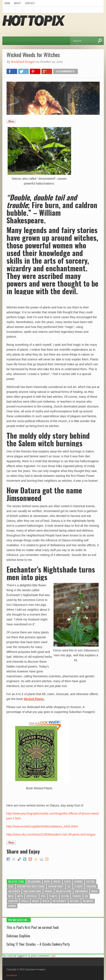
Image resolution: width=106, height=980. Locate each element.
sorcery (13, 901)
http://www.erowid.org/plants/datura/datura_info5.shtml (42, 826)
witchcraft (60, 901)
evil (69, 886)
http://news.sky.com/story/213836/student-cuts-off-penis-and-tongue (51, 834)
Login (53, 956)
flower (78, 886)
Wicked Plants (34, 699)
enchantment (56, 886)
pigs (43, 896)
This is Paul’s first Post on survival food (33, 927)
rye (86, 896)
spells (25, 901)
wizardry (88, 901)
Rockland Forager (23, 62)
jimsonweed (81, 891)
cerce (67, 881)
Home (7, 3)
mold (11, 896)
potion (65, 896)
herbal (49, 891)
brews (57, 881)
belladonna (34, 881)
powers (77, 896)
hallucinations (32, 891)
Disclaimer (12, 975)
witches (75, 901)
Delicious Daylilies (18, 936)
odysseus (32, 896)
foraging (91, 886)
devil (11, 886)
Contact (30, 3)
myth (20, 896)
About (18, 3)
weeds (36, 901)
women (12, 906)
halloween (14, 891)
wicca (46, 901)
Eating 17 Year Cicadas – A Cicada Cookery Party (38, 944)
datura (91, 881)
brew (47, 881)
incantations (64, 891)
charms (78, 881)
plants (53, 896)
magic (95, 891)
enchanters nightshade (31, 886)
